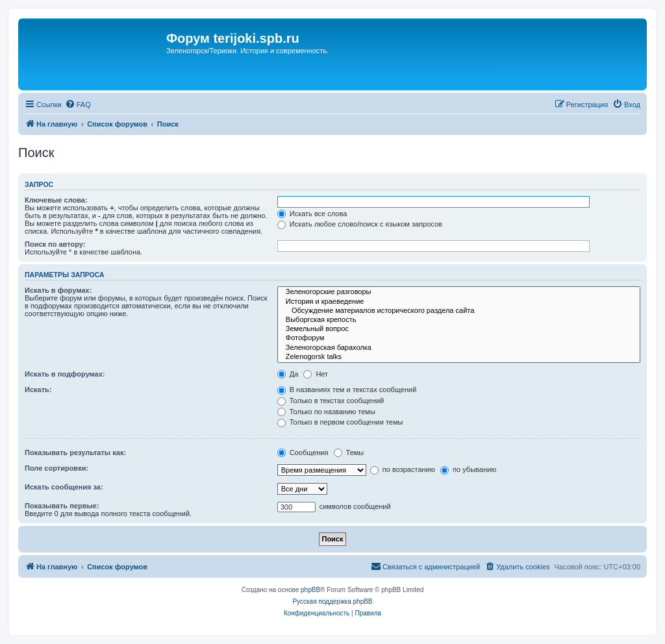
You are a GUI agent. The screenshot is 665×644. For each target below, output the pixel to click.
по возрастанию (403, 469)
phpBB (310, 590)
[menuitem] (78, 105)
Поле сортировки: (56, 468)
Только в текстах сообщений (331, 401)
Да (288, 374)
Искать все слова (312, 214)
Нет (316, 374)
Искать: (38, 390)
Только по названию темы (326, 412)
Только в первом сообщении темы (340, 422)
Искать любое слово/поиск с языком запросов (360, 224)
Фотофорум (459, 338)
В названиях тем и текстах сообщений (347, 390)
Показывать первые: (62, 506)
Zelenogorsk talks (459, 357)
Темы (349, 452)
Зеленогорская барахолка (459, 348)
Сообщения (303, 452)
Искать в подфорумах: (65, 374)
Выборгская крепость (459, 320)
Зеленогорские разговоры (459, 292)
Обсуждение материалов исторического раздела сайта (459, 311)
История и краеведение (459, 302)
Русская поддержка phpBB (332, 601)
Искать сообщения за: (64, 487)
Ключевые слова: (56, 200)
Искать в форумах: (58, 290)
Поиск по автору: (55, 244)
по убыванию (468, 469)
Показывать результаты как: (75, 452)
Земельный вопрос (459, 329)
